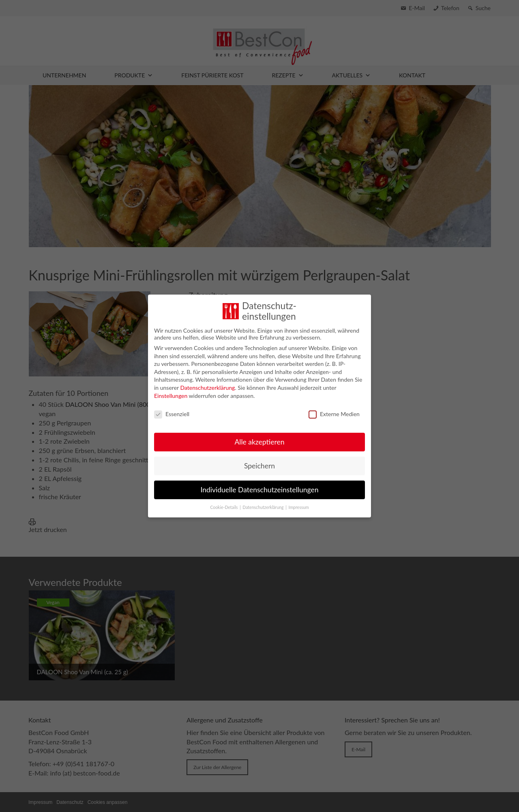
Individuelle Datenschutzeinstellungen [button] (260, 487)
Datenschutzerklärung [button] (264, 504)
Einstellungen (171, 392)
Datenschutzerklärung (207, 385)
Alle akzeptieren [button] (259, 439)
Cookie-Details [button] (224, 504)
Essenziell (172, 411)
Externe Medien (334, 411)
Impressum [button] (299, 504)
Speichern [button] (259, 463)
